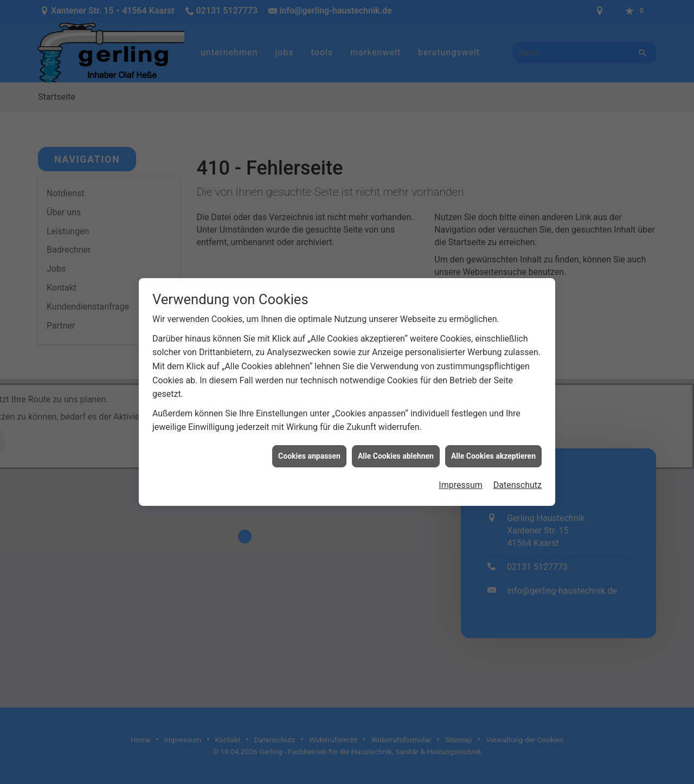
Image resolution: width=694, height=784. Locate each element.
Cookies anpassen (309, 448)
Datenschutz (518, 477)
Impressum (461, 477)
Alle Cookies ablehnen (396, 448)
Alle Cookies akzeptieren (493, 448)
